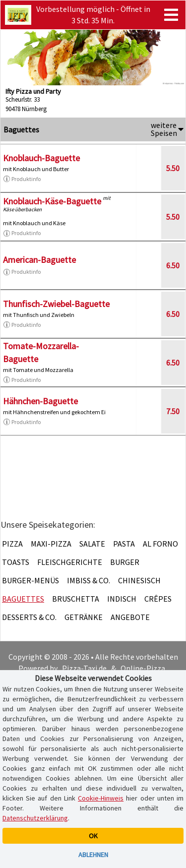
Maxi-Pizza (51, 544)
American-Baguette (39, 260)
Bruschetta (76, 599)
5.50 (173, 168)
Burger (125, 562)
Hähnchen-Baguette (40, 401)
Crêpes (158, 599)
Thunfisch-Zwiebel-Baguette (56, 304)
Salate (92, 544)
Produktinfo (22, 179)
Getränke (84, 617)
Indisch (122, 599)
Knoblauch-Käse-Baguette (52, 201)
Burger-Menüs (31, 580)
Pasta (124, 544)
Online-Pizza (143, 668)
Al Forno (160, 544)
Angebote (130, 617)
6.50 (173, 265)
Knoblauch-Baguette (41, 158)
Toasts (16, 562)
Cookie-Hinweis (101, 798)
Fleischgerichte (70, 562)
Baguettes (23, 599)
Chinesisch (139, 580)
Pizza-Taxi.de (84, 668)
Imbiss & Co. (89, 580)
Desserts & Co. (29, 617)
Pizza (12, 544)
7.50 (173, 411)
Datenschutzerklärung (35, 818)
